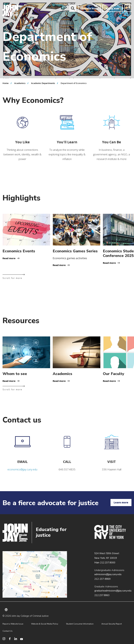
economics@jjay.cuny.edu (22, 469)
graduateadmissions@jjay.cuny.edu (113, 591)
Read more (9, 258)
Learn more (121, 502)
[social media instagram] (4, 639)
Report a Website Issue (13, 624)
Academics (20, 83)
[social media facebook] (10, 639)
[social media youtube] (22, 639)
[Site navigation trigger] (128, 8)
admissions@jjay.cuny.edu (108, 574)
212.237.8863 (102, 595)
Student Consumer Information (80, 624)
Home (6, 83)
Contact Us (8, 631)
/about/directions (35, 574)
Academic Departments (43, 83)
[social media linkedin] (16, 639)
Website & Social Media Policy (45, 624)
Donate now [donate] (89, 8)
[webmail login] (64, 8)
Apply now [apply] (112, 8)
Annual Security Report (112, 624)
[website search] (73, 8)
